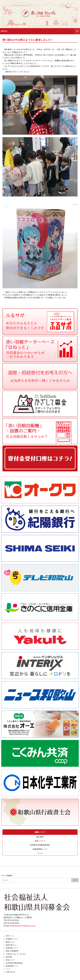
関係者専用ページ (40, 849)
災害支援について (12, 948)
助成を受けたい (11, 945)
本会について (40, 841)
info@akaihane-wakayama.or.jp (22, 926)
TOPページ (10, 936)
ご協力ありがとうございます (16, 954)
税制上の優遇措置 (12, 951)
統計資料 (40, 837)
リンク (40, 853)
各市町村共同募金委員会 (40, 845)
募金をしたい (10, 942)
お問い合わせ (10, 972)
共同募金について (12, 939)
